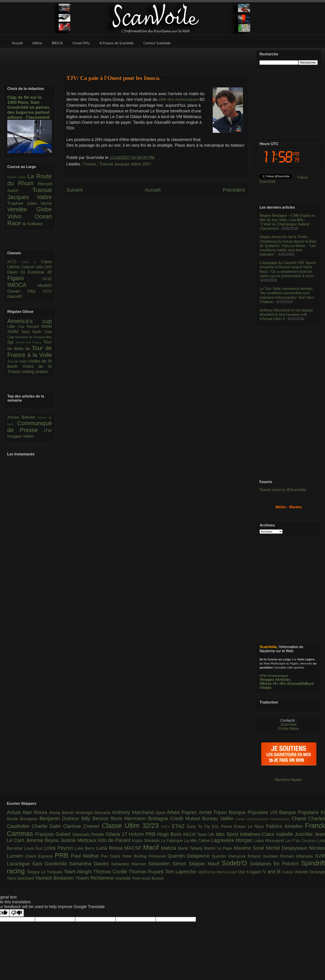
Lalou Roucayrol (270, 841)
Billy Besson (96, 818)
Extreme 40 (40, 272)
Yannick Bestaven (55, 878)
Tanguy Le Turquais (45, 872)
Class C (31, 262)
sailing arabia (35, 372)
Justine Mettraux (79, 840)
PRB (63, 855)
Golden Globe (17, 177)
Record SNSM (39, 327)
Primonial (158, 856)
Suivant (75, 190)
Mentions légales (289, 780)
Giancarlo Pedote (89, 834)
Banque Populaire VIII (254, 812)
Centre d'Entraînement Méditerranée (264, 819)
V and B (272, 872)
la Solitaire (33, 224)
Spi (11, 342)
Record (45, 184)
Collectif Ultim (33, 267)
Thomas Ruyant (147, 872)
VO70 (47, 291)
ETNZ (179, 826)
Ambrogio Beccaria (94, 813)
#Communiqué (278, 676)
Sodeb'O (236, 863)
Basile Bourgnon (23, 819)
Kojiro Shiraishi (146, 841)
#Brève (266, 684)
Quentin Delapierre (190, 856)
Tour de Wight (18, 361)
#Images (267, 680)
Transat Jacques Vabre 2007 (125, 164)
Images (15, 436)
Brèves (30, 417)
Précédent (234, 190)
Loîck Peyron (59, 848)
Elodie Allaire (289, 729)
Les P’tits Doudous (301, 841)
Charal (300, 818)
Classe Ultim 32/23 (132, 826)
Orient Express (40, 856)
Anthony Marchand (134, 812)
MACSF (134, 848)
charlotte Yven (129, 878)
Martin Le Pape (219, 848)
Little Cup (17, 327)
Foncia (90, 164)
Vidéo (28, 436)
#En (283, 684)
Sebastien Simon (168, 864)
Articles (14, 417)
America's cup (30, 321)
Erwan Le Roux (250, 827)
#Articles (283, 680)
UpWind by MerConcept (218, 872)
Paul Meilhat (86, 856)
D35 (49, 267)
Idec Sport (228, 834)
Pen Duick (112, 856)
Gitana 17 (117, 834)
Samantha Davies (90, 864)
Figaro (25, 278)
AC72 (14, 262)
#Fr (276, 684)
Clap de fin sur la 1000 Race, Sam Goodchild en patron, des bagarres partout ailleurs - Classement (29, 107)
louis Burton (153, 878)
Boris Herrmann (130, 818)
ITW (48, 431)
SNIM (14, 332)
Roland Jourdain (264, 856)
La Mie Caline (198, 841)
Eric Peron (223, 827)
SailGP (20, 191)
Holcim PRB (143, 834)
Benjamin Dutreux (60, 818)
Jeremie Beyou (43, 840)
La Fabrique (173, 841)
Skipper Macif (205, 864)
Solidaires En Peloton (275, 864)
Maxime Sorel (250, 848)
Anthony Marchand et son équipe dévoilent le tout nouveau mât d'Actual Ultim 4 (286, 315)
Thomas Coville (111, 872)
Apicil (161, 813)
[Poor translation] (17, 913)
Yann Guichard (21, 878)
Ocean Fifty (25, 291)
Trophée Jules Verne (30, 203)
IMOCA (22, 285)
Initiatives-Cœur (258, 834)
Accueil (153, 190)
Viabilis (288, 872)
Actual (15, 812)
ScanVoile (289, 725)
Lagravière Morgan (233, 840)
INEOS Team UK (199, 834)
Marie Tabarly (191, 848)
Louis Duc (34, 848)
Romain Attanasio (298, 856)
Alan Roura (36, 812)
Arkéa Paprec (183, 812)
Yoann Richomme (95, 878)
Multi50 (45, 285)
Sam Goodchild (50, 864)
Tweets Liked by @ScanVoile (283, 490)
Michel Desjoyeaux (287, 848)
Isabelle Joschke (295, 834)
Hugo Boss (170, 834)
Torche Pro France (29, 342)
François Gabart (54, 834)
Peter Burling (135, 856)
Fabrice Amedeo (285, 826)
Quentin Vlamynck (230, 856)
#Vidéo (265, 688)
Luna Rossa (110, 848)
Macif (152, 847)
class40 (15, 296)
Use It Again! (250, 872)
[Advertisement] (156, 58)
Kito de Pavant (115, 840)
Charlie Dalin (47, 826)
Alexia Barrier (62, 813)
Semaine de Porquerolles (33, 337)
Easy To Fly (199, 827)
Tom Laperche (181, 872)
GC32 (47, 279)
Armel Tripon (214, 812)
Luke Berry (86, 848)
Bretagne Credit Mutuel (175, 818)
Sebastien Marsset (130, 864)
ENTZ (167, 827)
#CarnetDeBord (300, 684)
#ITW (263, 676)
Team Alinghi (79, 872)
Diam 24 (18, 272)
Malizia (169, 848)
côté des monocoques (179, 99)
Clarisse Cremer (82, 826)
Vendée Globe (30, 209)
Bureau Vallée (219, 818)
